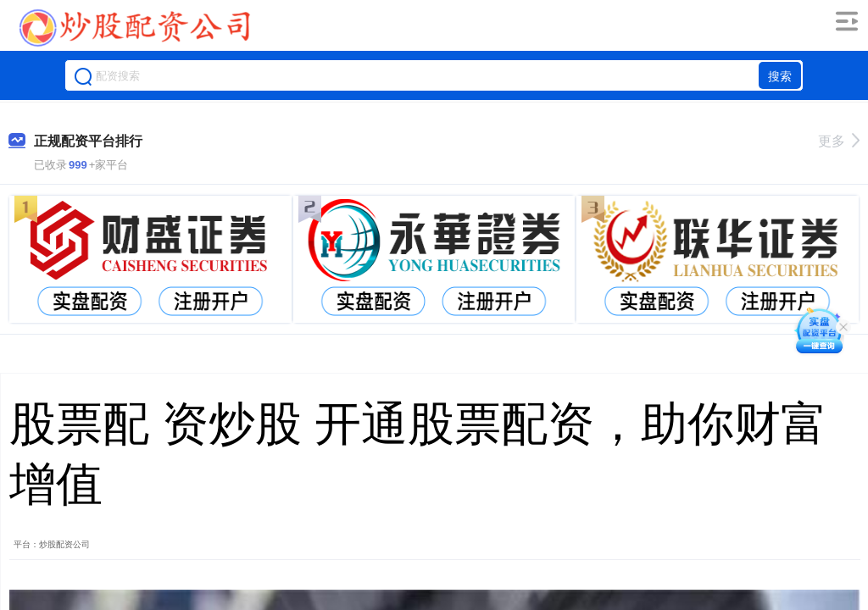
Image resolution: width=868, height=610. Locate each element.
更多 (839, 141)
